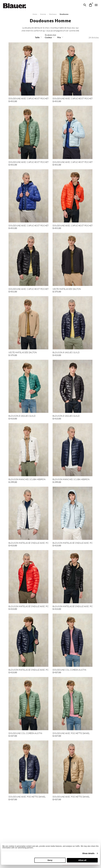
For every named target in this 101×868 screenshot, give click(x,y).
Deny (50, 860)
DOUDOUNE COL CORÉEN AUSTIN (69, 673)
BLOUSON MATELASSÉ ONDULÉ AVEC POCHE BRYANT (28, 546)
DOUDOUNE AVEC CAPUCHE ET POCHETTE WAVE (28, 102)
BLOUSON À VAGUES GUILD (66, 355)
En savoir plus (50, 38)
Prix (59, 40)
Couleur (48, 40)
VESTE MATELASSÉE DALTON (67, 292)
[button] (50, 38)
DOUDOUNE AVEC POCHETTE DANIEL (71, 736)
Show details (88, 853)
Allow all (82, 860)
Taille (37, 40)
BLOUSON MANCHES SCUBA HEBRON (27, 482)
